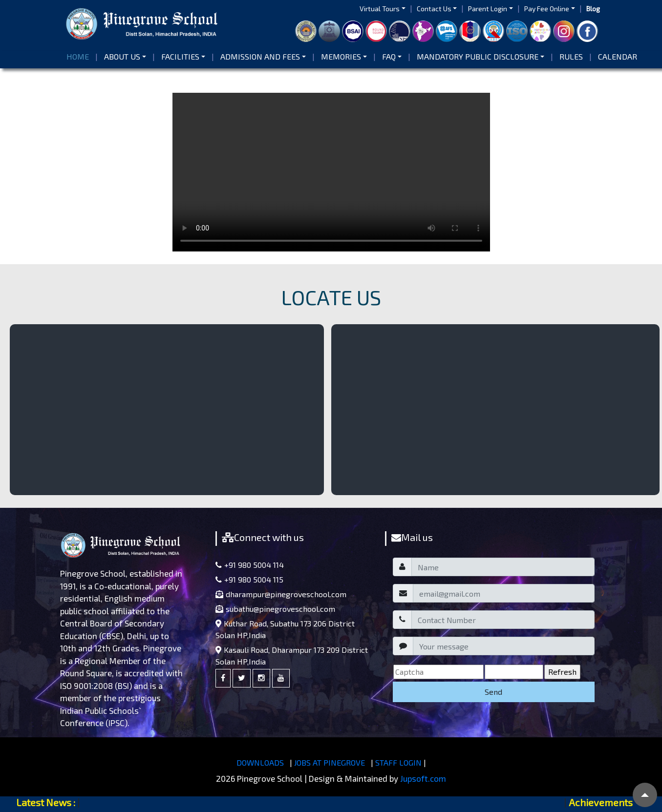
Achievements (601, 802)
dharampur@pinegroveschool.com (281, 594)
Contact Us (434, 9)
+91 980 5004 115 (249, 579)
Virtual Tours (380, 9)
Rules (571, 56)
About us (122, 56)
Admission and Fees (260, 56)
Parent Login (488, 9)
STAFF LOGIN (398, 762)
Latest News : (46, 802)
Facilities (180, 56)
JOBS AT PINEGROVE (330, 762)
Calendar (618, 56)
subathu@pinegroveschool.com (275, 609)
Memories (341, 56)
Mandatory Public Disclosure (478, 56)
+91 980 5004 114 (250, 565)
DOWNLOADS (260, 762)
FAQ (389, 56)
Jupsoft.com (423, 778)
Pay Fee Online (547, 9)
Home (80, 56)
